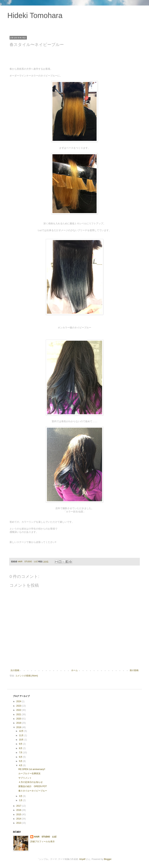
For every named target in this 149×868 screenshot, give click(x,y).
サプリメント (25, 778)
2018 (19, 727)
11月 (22, 735)
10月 (22, 740)
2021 (19, 714)
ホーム (74, 670)
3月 (21, 796)
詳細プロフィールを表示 (42, 842)
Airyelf (82, 859)
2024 (19, 701)
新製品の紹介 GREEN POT (33, 786)
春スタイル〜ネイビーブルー (33, 791)
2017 (19, 806)
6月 (21, 757)
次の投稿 (15, 670)
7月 (21, 753)
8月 (21, 748)
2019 (19, 723)
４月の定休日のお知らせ (31, 782)
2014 (19, 819)
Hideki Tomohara (35, 15)
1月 (21, 800)
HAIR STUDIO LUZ (45, 837)
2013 (19, 823)
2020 (19, 719)
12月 (22, 731)
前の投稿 (134, 670)
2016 (19, 810)
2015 (19, 814)
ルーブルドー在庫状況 (29, 773)
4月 (21, 765)
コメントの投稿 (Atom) (27, 676)
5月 (21, 761)
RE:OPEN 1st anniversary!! (32, 769)
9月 (21, 744)
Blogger (108, 859)
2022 (19, 710)
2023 (19, 706)
